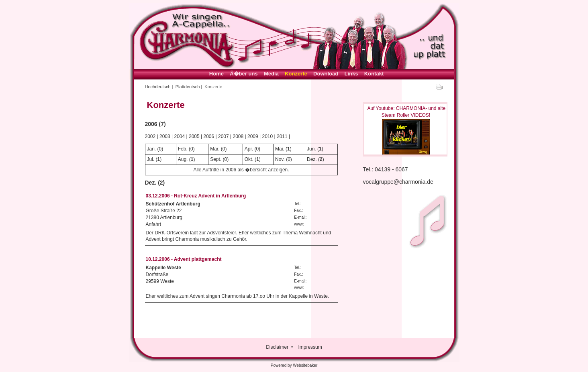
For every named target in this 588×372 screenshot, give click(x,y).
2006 (209, 136)
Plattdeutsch (188, 87)
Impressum (310, 347)
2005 (194, 136)
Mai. (280, 149)
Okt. (249, 159)
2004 (180, 136)
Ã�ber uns (244, 74)
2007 (224, 136)
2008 (238, 136)
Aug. (183, 159)
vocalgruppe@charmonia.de (398, 182)
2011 (282, 136)
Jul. (151, 159)
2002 (150, 136)
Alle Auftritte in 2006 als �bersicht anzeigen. (241, 170)
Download (326, 74)
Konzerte (296, 74)
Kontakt (374, 74)
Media (271, 74)
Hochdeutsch (158, 87)
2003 (165, 136)
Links (351, 74)
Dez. (312, 159)
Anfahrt (154, 224)
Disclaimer (277, 347)
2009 (253, 136)
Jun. (311, 149)
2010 (268, 136)
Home (216, 74)
